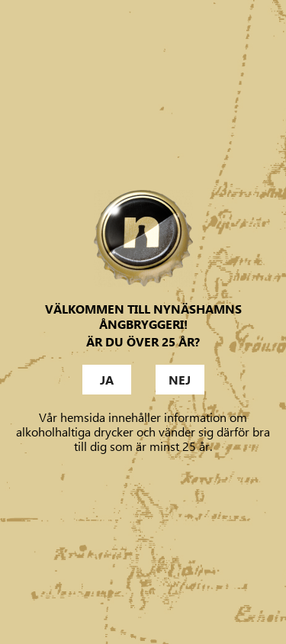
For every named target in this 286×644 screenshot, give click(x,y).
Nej (180, 380)
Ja (107, 380)
